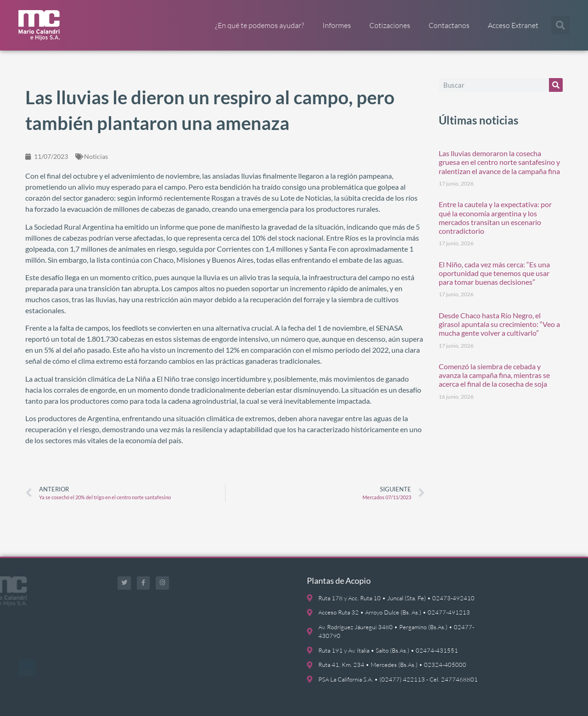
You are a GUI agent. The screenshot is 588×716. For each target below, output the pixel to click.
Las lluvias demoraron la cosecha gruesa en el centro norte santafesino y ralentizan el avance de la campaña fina (499, 162)
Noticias (96, 156)
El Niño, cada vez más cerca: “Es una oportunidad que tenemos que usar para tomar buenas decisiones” (494, 273)
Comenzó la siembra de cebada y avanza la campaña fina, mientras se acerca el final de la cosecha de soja (494, 375)
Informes (337, 25)
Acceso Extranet (513, 25)
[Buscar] (556, 85)
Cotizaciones (390, 25)
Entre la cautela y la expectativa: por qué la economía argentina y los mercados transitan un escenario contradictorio (495, 217)
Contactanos (449, 25)
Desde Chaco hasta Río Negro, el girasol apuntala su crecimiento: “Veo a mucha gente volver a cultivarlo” (499, 324)
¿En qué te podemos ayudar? (260, 25)
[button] (560, 25)
